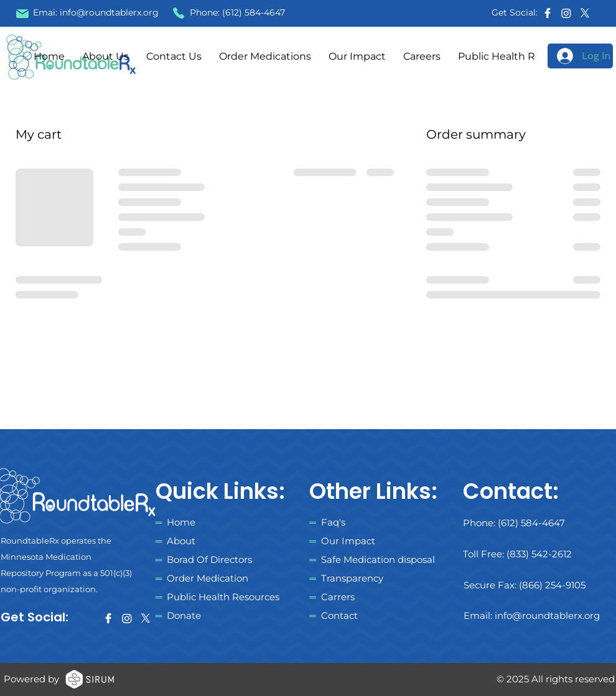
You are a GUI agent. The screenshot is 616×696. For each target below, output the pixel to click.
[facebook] (548, 13)
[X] (585, 13)
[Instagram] (566, 13)
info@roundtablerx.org (109, 12)
